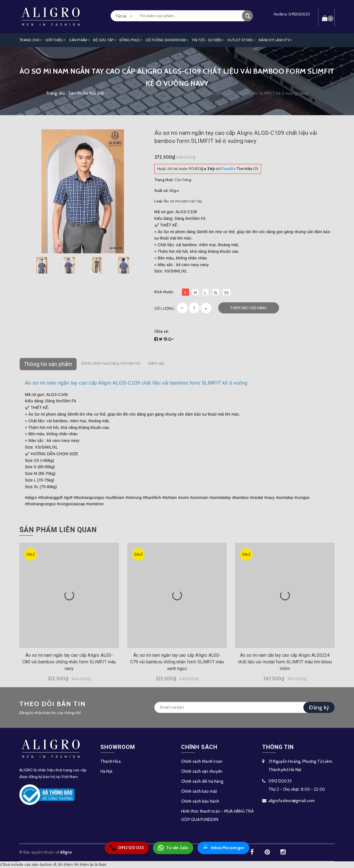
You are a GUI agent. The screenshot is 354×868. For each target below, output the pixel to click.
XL (216, 293)
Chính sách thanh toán (202, 761)
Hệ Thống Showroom (167, 40)
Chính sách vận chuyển (202, 771)
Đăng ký (319, 707)
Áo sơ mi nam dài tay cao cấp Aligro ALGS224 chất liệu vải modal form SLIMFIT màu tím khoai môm (285, 662)
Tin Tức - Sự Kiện (208, 40)
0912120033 (299, 14)
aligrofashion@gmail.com (292, 801)
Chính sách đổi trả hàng (202, 781)
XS (227, 293)
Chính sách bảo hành (200, 801)
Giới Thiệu (55, 40)
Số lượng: (165, 308)
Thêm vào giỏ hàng (248, 308)
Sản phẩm (79, 40)
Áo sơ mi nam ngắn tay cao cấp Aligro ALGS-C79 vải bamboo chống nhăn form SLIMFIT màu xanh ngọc (177, 662)
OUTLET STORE (241, 40)
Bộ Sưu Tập (105, 40)
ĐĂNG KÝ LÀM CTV (275, 40)
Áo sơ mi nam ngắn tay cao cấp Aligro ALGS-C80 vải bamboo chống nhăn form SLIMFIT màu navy (69, 662)
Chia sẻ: (162, 331)
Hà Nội (106, 771)
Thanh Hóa (111, 761)
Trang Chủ (31, 40)
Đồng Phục (131, 40)
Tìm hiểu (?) (240, 169)
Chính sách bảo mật (199, 791)
